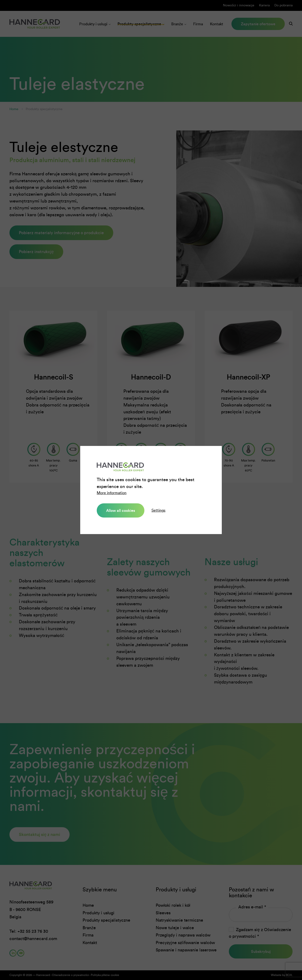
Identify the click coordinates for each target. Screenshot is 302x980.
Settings (158, 510)
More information (112, 493)
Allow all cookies (121, 510)
